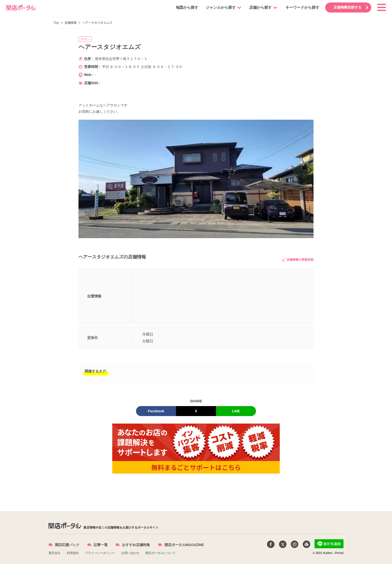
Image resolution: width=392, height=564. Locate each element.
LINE (236, 411)
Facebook (156, 411)
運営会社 (54, 553)
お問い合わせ (130, 553)
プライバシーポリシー (100, 553)
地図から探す (186, 7)
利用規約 (73, 553)
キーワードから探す (302, 7)
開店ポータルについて (160, 553)
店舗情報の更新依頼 (298, 260)
